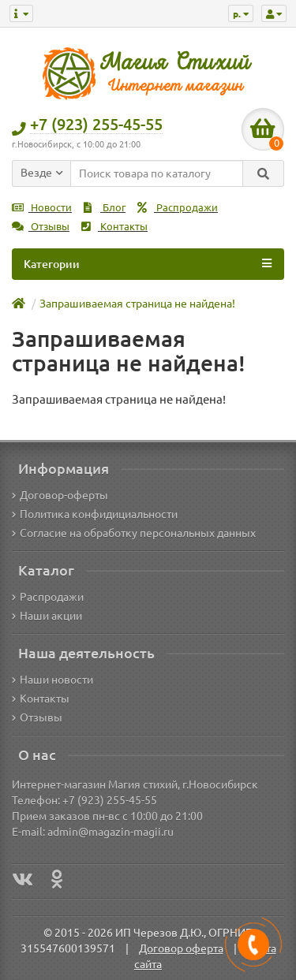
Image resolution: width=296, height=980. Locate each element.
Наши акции (47, 616)
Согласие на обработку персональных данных (134, 533)
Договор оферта (181, 948)
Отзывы (41, 227)
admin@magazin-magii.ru (111, 832)
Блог (105, 208)
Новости (42, 208)
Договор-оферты (60, 495)
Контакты (114, 227)
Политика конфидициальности (95, 514)
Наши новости (52, 680)
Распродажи (178, 208)
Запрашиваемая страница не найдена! (137, 304)
